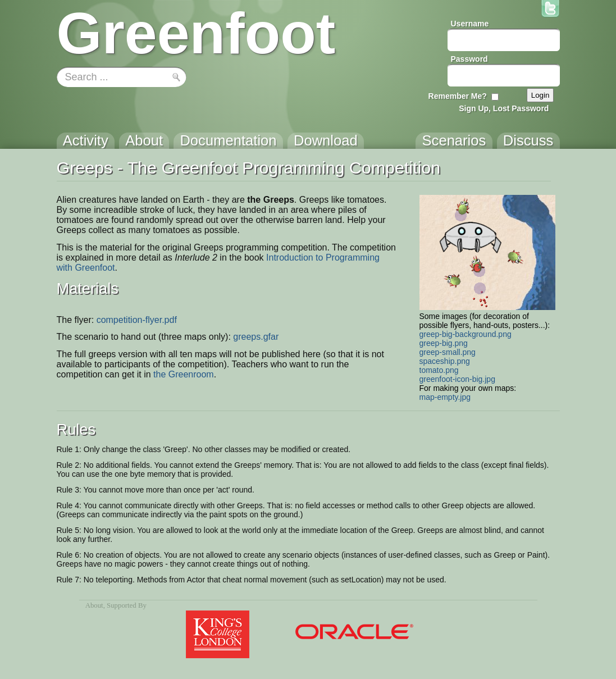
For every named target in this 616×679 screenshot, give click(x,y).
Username (470, 24)
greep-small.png (448, 352)
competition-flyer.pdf (137, 320)
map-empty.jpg (445, 397)
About (94, 605)
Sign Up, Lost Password (504, 108)
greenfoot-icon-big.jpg (457, 379)
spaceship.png (445, 361)
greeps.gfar (256, 337)
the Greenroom (184, 374)
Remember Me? (458, 96)
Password (469, 59)
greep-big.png (444, 343)
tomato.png (439, 370)
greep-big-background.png (466, 334)
